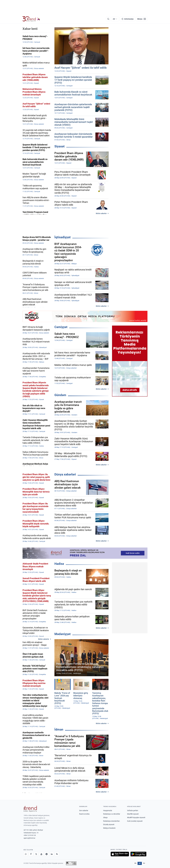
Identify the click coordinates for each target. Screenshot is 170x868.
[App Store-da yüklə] (120, 854)
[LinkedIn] (52, 854)
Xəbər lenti (30, 29)
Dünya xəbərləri (65, 474)
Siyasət (59, 146)
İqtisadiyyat (63, 237)
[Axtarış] (108, 19)
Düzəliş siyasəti (109, 824)
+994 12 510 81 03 (30, 835)
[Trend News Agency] (30, 809)
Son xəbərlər (84, 811)
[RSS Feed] (57, 854)
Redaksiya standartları (111, 821)
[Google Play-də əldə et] (138, 854)
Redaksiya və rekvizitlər (112, 814)
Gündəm (60, 395)
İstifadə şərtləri (133, 811)
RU (144, 863)
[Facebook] (31, 854)
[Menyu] (142, 19)
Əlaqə (105, 817)
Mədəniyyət (63, 634)
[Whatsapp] (26, 854)
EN (135, 863)
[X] (36, 854)
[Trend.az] (31, 19)
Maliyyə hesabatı (109, 828)
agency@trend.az (29, 838)
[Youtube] (41, 854)
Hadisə (59, 564)
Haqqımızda (108, 811)
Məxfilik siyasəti (133, 814)
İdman (59, 729)
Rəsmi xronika (84, 814)
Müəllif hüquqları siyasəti (136, 817)
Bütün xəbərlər (101, 213)
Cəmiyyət (61, 327)
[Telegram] (47, 854)
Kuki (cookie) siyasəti (135, 821)
